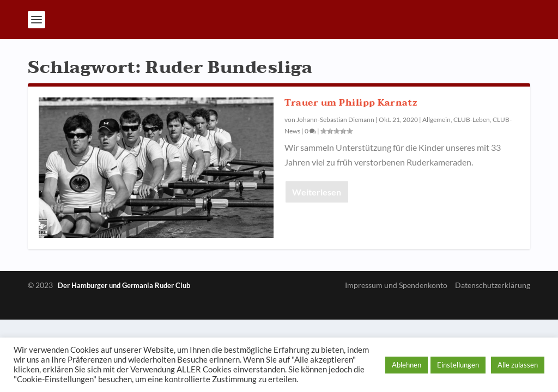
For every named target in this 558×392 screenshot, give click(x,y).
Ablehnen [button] (407, 365)
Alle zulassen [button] (518, 365)
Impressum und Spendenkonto (396, 285)
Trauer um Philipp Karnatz (351, 103)
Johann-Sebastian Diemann (335, 120)
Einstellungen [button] (458, 365)
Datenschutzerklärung (493, 285)
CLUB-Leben (472, 120)
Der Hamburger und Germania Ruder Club (124, 285)
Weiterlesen (317, 192)
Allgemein (436, 120)
